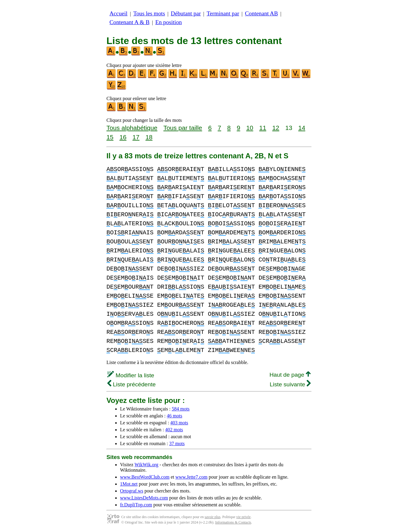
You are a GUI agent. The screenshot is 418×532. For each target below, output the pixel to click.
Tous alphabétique (132, 128)
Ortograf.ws (132, 491)
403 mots (179, 423)
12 (276, 128)
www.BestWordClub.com (145, 477)
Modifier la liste (131, 375)
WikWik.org (146, 465)
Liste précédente (131, 384)
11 (263, 128)
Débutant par (186, 13)
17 (136, 137)
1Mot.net (129, 484)
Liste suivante (290, 384)
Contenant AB (261, 13)
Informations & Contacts (233, 522)
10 (250, 128)
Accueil (119, 13)
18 (149, 137)
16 (123, 137)
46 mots (174, 416)
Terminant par (223, 13)
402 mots (174, 430)
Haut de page (290, 375)
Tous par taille (183, 128)
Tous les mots (149, 13)
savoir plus (213, 517)
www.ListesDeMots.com (144, 498)
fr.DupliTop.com (136, 505)
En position (169, 22)
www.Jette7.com (191, 477)
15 (110, 137)
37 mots (177, 443)
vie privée (243, 517)
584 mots (180, 409)
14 (302, 128)
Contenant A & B (130, 22)
